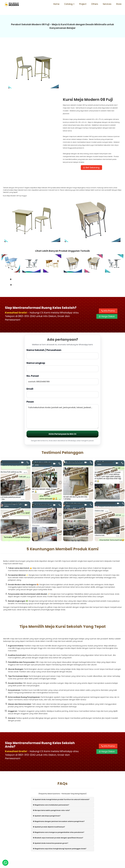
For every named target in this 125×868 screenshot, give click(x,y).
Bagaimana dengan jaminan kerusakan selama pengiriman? (59, 774)
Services (107, 4)
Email (62, 345)
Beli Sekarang (92, 119)
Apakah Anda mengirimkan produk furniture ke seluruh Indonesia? (61, 752)
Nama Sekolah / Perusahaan (62, 306)
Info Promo (108, 263)
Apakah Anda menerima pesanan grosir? (51, 796)
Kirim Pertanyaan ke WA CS (62, 386)
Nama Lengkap (62, 319)
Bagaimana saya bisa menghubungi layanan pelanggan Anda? (60, 801)
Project (83, 4)
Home (56, 4)
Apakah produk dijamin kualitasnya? (49, 779)
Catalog (68, 4)
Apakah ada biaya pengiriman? (47, 768)
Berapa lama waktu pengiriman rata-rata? (51, 763)
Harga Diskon (107, 269)
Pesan (62, 367)
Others (95, 4)
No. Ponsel (62, 332)
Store (119, 4)
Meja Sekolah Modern (66, 865)
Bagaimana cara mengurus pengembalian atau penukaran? (59, 785)
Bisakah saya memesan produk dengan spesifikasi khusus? (58, 790)
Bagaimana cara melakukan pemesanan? (51, 757)
